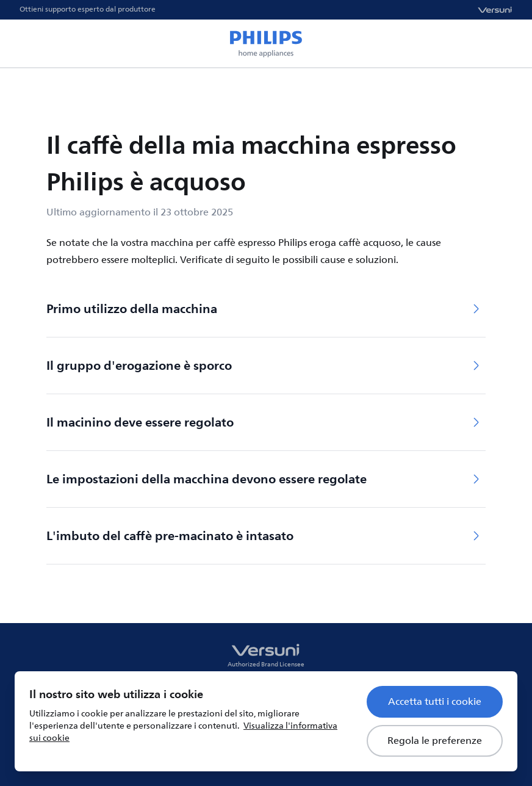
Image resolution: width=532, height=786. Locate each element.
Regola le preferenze (435, 741)
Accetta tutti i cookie (435, 702)
